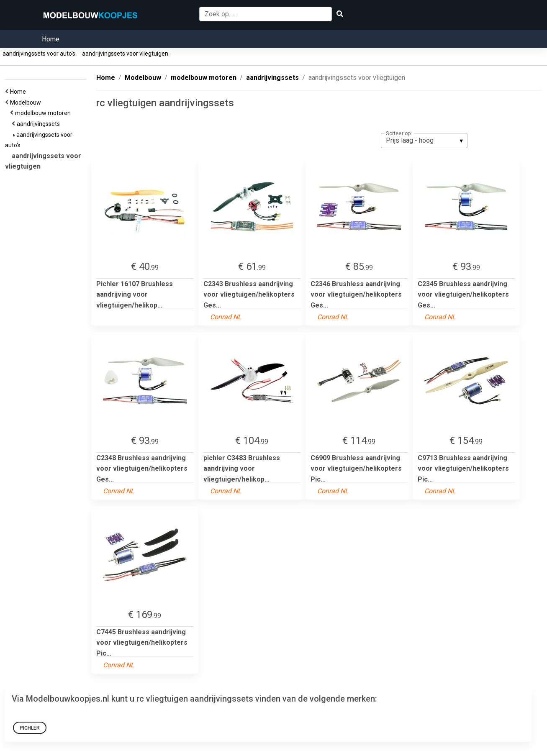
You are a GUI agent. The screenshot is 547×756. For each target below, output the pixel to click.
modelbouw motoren (44, 113)
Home (51, 39)
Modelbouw (27, 103)
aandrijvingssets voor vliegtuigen (125, 54)
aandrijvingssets (40, 124)
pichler (30, 728)
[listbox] (424, 141)
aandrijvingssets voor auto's (39, 54)
